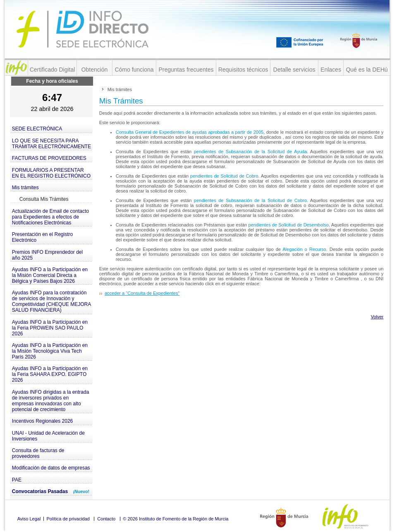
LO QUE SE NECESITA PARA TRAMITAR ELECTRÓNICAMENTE (51, 144)
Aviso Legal (29, 519)
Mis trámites (25, 188)
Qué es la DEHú (367, 70)
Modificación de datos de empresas (51, 468)
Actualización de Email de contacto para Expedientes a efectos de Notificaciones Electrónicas (50, 217)
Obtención (95, 70)
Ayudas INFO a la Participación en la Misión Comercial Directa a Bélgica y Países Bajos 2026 (50, 275)
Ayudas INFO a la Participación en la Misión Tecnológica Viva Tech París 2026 (50, 351)
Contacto (106, 519)
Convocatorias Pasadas (51, 491)
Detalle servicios (294, 70)
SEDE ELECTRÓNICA (37, 129)
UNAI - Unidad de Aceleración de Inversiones (48, 436)
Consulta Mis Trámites (44, 199)
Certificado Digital (53, 70)
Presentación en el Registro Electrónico (42, 237)
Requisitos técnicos (243, 70)
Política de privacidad (68, 519)
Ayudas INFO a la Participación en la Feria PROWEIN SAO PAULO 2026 (50, 328)
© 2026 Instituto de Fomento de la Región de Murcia (176, 519)
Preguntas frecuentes (186, 70)
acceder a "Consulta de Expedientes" (142, 293)
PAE (17, 480)
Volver (377, 317)
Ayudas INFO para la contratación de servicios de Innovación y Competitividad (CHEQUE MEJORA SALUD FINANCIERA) (51, 301)
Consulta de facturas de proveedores (38, 453)
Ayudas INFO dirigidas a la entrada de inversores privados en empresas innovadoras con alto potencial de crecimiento (51, 401)
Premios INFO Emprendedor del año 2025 (47, 255)
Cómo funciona (134, 70)
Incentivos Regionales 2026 (42, 421)
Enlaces (331, 70)
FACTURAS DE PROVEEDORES (49, 158)
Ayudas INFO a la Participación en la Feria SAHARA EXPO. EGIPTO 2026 (50, 374)
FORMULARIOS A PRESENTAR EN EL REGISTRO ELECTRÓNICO (51, 173)
